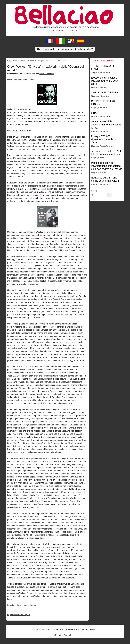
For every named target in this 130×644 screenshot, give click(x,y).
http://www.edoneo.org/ (18, 615)
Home (10, 61)
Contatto (58, 635)
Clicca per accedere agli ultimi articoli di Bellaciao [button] (65, 49)
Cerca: (94, 191)
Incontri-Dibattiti (28, 80)
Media (18, 80)
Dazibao (11, 80)
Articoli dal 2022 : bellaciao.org (80, 630)
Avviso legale (70, 635)
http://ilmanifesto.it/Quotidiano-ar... (23, 605)
